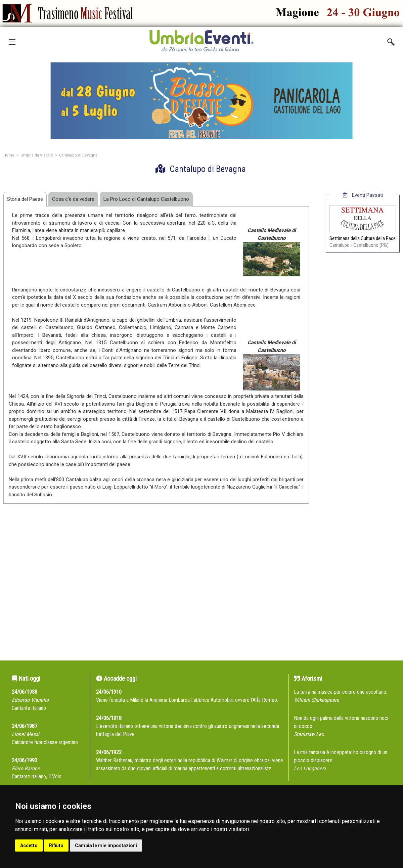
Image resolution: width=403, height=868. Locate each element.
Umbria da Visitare (37, 155)
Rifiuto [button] (56, 846)
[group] (201, 101)
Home (9, 155)
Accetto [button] (29, 846)
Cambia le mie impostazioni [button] (106, 846)
